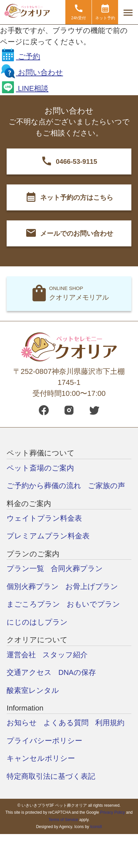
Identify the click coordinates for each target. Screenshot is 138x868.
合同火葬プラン (77, 569)
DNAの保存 (77, 672)
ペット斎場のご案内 (40, 468)
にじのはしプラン (37, 621)
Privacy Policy (113, 811)
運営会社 (21, 654)
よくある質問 (66, 722)
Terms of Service (63, 818)
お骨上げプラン (92, 586)
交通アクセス (29, 672)
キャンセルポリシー (41, 757)
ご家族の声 (106, 486)
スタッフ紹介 (65, 654)
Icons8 (96, 826)
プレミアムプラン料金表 (48, 536)
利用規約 (110, 722)
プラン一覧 (25, 569)
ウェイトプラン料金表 (44, 518)
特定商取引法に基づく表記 (51, 775)
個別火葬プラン (33, 586)
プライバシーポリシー (44, 740)
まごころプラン (33, 604)
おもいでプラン (93, 604)
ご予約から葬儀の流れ (44, 486)
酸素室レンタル (33, 689)
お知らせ (22, 722)
